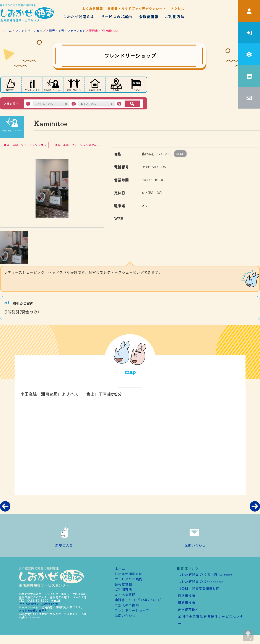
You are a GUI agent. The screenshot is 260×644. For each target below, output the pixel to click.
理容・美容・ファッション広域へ (25, 145)
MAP (180, 154)
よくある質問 (92, 8)
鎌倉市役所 (187, 602)
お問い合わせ (195, 535)
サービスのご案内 (116, 17)
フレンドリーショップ (30, 31)
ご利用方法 (175, 17)
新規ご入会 (65, 535)
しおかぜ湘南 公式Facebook (200, 581)
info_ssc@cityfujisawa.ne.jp (38, 604)
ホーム (7, 31)
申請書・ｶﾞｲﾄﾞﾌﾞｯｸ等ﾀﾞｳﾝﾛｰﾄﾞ (138, 600)
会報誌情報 (148, 17)
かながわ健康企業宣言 (33, 610)
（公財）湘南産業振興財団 (199, 588)
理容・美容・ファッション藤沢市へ (77, 145)
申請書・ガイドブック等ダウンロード (136, 8)
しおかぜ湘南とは (78, 17)
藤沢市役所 (187, 595)
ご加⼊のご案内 (127, 605)
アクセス (177, 8)
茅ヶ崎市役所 (188, 609)
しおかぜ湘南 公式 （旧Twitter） (206, 575)
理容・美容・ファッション (67, 31)
